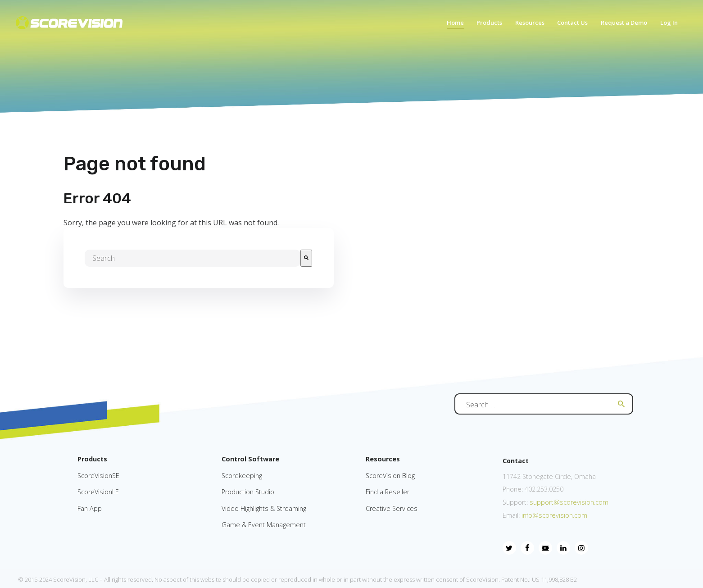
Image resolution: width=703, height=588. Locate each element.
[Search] (306, 258)
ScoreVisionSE (98, 476)
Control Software (250, 459)
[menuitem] (451, 25)
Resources (383, 459)
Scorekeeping (242, 476)
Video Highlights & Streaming (264, 508)
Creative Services (392, 508)
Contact (516, 461)
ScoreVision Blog (390, 476)
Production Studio (248, 492)
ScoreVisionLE (98, 492)
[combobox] (193, 258)
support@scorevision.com (568, 502)
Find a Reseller (388, 492)
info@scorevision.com (554, 515)
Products (92, 459)
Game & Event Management (264, 525)
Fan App (90, 508)
